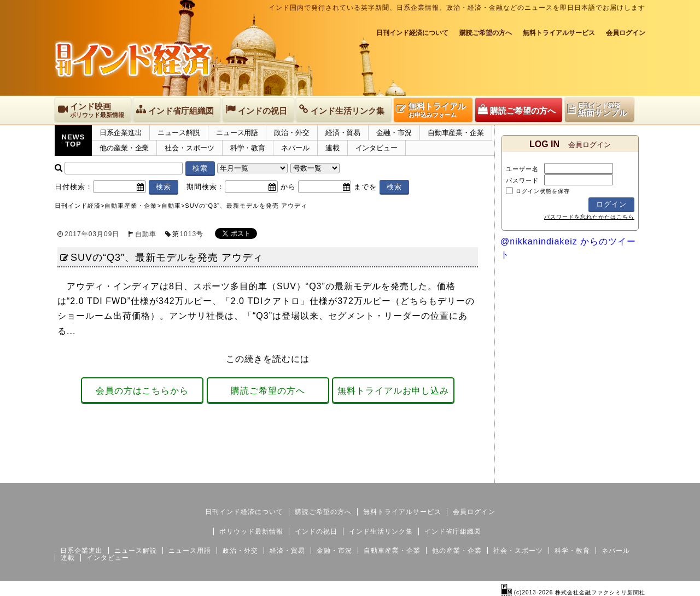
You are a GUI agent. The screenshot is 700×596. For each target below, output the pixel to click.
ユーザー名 (522, 169)
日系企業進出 (121, 133)
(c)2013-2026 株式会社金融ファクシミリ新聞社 (573, 592)
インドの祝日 (316, 531)
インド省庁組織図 (453, 531)
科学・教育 (248, 148)
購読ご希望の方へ (486, 33)
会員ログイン (626, 33)
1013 (188, 234)
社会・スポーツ (189, 148)
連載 (332, 148)
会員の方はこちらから (142, 391)
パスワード (522, 180)
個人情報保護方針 (619, 474)
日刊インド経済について (412, 33)
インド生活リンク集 (381, 531)
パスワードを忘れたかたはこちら (589, 217)
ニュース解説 (179, 133)
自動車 (146, 234)
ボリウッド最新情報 (251, 531)
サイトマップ (562, 474)
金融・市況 (394, 133)
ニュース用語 (237, 133)
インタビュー (377, 148)
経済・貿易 (343, 133)
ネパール (295, 148)
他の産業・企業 (124, 148)
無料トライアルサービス (559, 33)
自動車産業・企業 (456, 133)
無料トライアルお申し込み (393, 391)
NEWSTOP (74, 141)
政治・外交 (292, 133)
